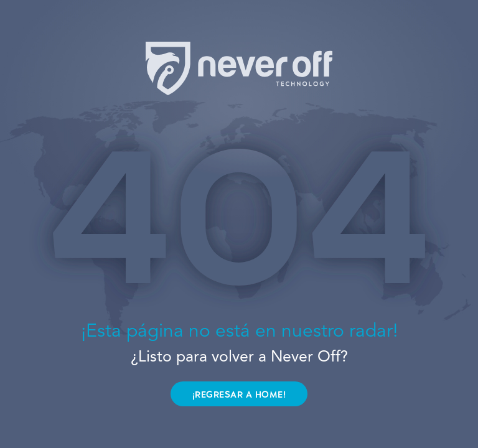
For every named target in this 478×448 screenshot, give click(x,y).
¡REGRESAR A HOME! (239, 395)
